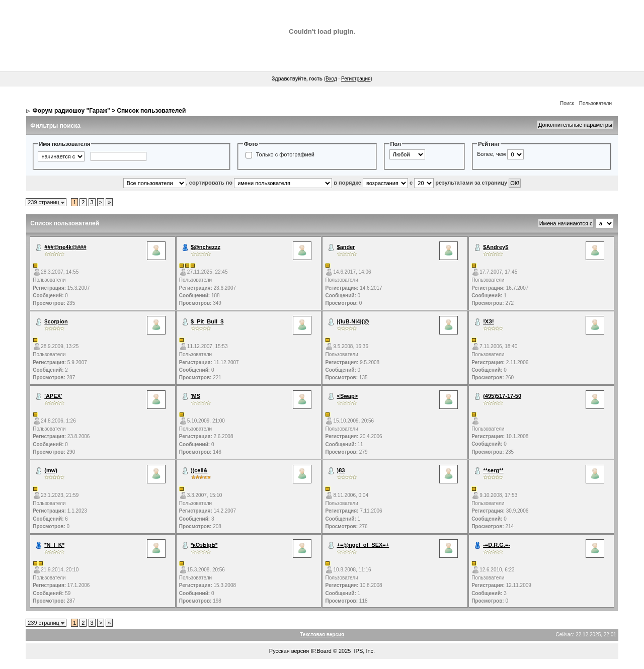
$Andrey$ (496, 247)
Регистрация (356, 79)
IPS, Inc (364, 651)
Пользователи (595, 103)
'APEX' (53, 396)
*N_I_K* (54, 545)
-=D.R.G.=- (497, 545)
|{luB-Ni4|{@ (353, 321)
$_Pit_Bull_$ (207, 321)
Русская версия (289, 651)
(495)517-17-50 (502, 396)
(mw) (51, 470)
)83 (341, 470)
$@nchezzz (206, 247)
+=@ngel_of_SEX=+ (363, 545)
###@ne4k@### (65, 247)
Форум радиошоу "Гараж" (71, 111)
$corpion (56, 321)
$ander (346, 247)
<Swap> (348, 396)
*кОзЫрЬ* (204, 545)
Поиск (567, 103)
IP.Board (321, 651)
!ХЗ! (488, 321)
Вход (331, 79)
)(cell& (199, 470)
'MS (195, 396)
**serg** (493, 470)
